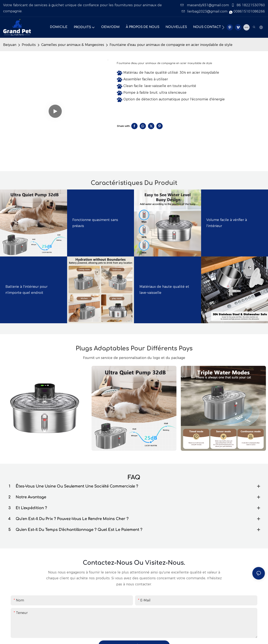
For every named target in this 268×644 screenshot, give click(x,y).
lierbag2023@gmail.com (205, 11)
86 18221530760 (248, 5)
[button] (223, 27)
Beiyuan (10, 45)
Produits (29, 45)
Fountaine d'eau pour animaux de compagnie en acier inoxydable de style (171, 45)
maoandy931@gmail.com (205, 5)
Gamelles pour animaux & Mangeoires (73, 45)
